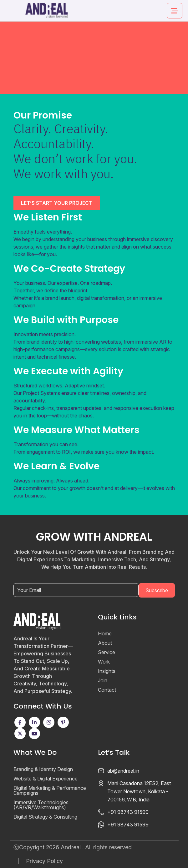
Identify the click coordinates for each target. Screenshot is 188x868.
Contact (107, 690)
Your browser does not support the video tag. (94, 47)
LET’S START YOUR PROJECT (57, 203)
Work (104, 662)
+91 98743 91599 (128, 812)
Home (105, 633)
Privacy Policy (44, 861)
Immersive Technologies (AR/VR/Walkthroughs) (41, 805)
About (105, 643)
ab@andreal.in (123, 771)
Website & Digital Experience (46, 779)
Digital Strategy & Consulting (45, 817)
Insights (107, 671)
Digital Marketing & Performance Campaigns (50, 790)
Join (103, 680)
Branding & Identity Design (43, 769)
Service (107, 652)
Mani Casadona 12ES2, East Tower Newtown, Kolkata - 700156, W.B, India (139, 791)
